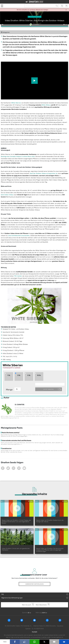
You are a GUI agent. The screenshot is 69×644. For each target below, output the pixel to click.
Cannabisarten (7, 448)
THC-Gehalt (18, 276)
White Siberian (16, 103)
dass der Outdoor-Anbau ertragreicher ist (44, 173)
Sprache (25, 613)
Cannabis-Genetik (36, 17)
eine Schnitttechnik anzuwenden (19, 235)
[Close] (66, 10)
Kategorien (5, 32)
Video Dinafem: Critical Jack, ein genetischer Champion (16, 549)
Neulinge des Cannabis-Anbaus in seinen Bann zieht (18, 156)
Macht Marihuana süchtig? (11, 433)
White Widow (46, 105)
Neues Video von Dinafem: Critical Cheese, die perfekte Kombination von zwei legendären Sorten (16, 522)
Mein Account (62, 6)
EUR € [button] (44, 613)
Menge (9, 389)
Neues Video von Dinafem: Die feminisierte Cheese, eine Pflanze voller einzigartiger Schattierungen (50, 550)
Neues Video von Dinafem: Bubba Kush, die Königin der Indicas (50, 521)
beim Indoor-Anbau (7, 195)
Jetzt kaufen (50, 389)
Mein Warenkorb (66, 6)
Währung (39, 613)
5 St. (29, 375)
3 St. (19, 375)
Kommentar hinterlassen (35, 584)
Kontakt (35, 632)
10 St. (39, 375)
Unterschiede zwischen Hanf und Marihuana (17, 441)
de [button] (29, 613)
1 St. (9, 375)
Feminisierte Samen (11, 368)
